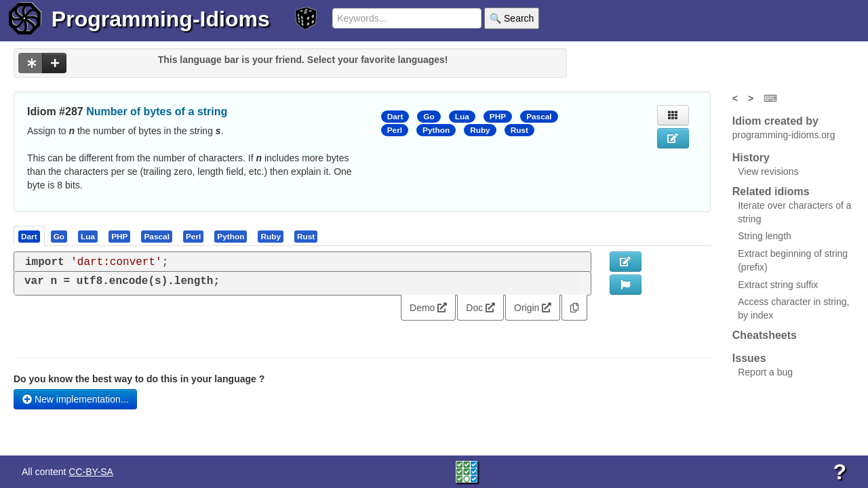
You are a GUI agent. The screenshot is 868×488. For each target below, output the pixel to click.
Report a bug (765, 372)
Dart (395, 117)
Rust (519, 130)
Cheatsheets (765, 335)
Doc (480, 308)
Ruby (480, 130)
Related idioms (771, 191)
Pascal (539, 117)
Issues (749, 358)
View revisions (768, 171)
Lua (462, 117)
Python (436, 130)
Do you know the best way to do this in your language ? (139, 379)
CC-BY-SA (91, 472)
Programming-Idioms (161, 19)
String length (765, 236)
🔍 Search (512, 18)
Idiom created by (775, 121)
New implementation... (75, 399)
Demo (428, 308)
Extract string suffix (778, 285)
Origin (533, 308)
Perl (395, 130)
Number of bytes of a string (157, 111)
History (751, 158)
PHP (498, 117)
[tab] (30, 236)
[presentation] (29, 236)
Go (429, 117)
